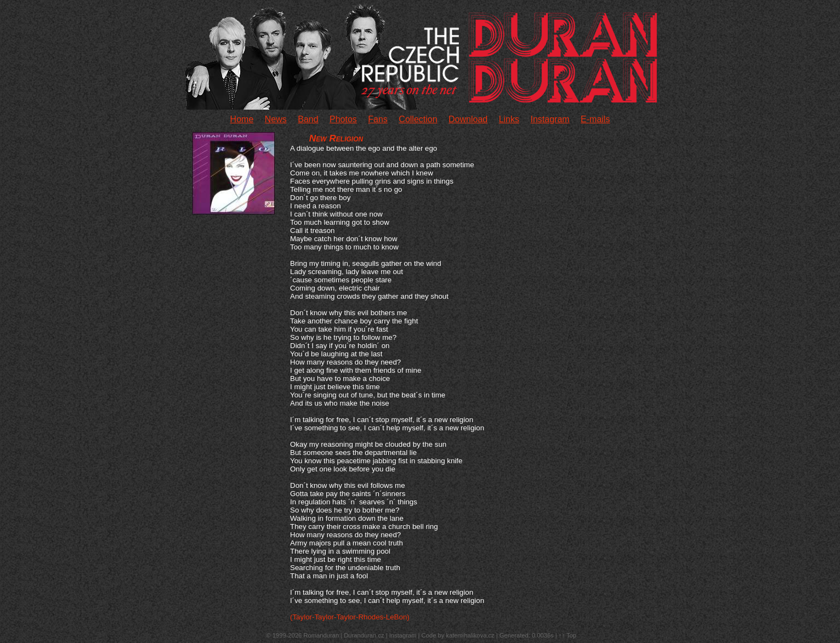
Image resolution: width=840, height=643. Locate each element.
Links (509, 119)
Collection (418, 119)
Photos (343, 119)
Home (242, 119)
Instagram (550, 119)
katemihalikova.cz (470, 635)
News (276, 119)
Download (468, 119)
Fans (378, 119)
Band (308, 119)
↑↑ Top (567, 635)
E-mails (595, 119)
